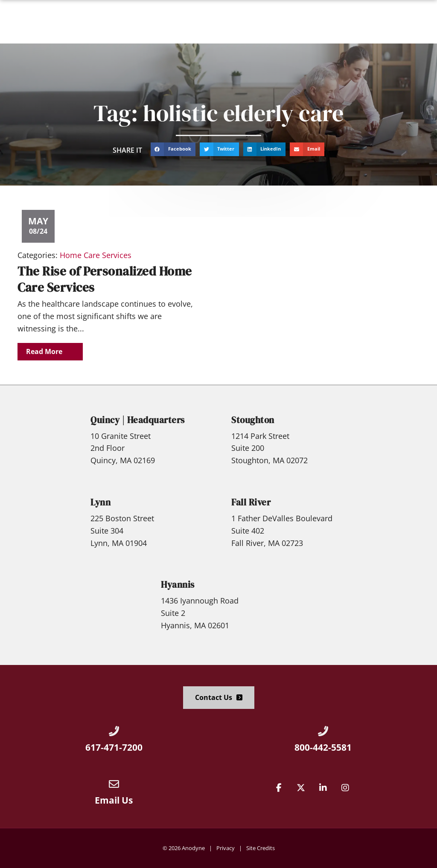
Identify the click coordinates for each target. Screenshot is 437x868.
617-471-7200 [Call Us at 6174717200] (114, 747)
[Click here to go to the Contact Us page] (219, 698)
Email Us (114, 800)
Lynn (101, 502)
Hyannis (178, 585)
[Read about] (50, 352)
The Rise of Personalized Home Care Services (105, 279)
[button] (420, 22)
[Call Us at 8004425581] (323, 731)
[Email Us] (114, 784)
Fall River (251, 502)
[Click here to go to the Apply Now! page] (372, 22)
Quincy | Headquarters (138, 420)
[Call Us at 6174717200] (114, 731)
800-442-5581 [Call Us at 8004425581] (323, 747)
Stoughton (253, 420)
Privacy (226, 848)
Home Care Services (96, 255)
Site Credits (261, 848)
